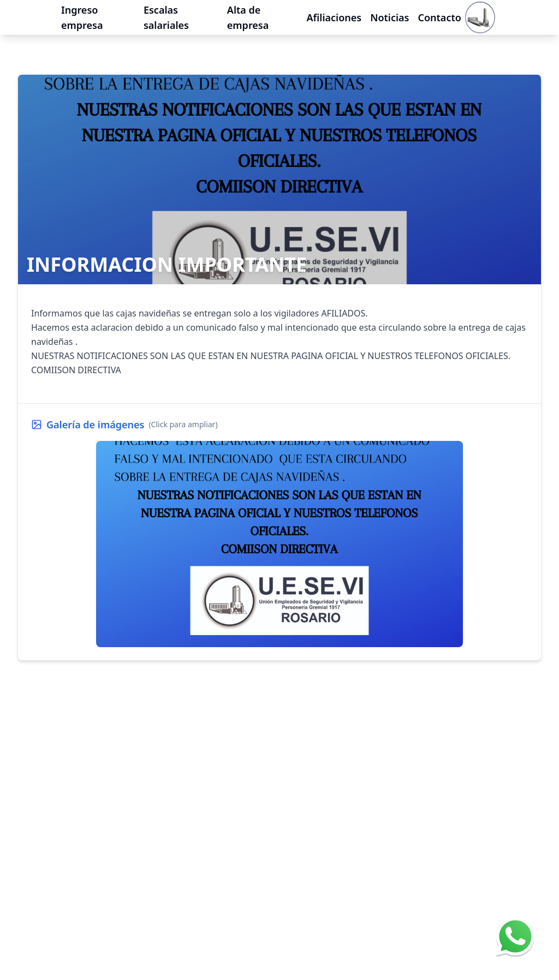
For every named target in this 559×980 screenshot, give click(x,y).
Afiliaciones (334, 12)
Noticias (389, 12)
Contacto (439, 12)
